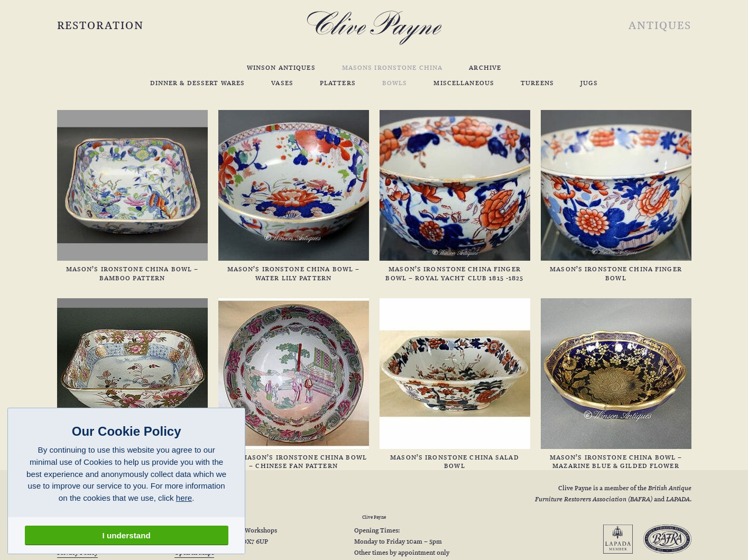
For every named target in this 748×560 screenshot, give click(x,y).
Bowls (395, 82)
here (184, 498)
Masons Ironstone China (393, 67)
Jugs (589, 82)
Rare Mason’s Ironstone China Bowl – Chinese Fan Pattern (294, 384)
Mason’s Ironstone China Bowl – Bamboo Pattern (132, 196)
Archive (485, 67)
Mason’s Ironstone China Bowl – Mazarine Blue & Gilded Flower (616, 384)
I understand (127, 535)
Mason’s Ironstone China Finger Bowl (616, 196)
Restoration (100, 25)
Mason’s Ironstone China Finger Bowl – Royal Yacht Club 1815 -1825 (455, 196)
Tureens (537, 82)
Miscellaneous (464, 82)
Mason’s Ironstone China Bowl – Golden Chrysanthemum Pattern (132, 384)
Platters (338, 82)
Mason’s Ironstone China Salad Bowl (455, 384)
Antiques (660, 25)
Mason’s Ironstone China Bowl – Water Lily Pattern (294, 196)
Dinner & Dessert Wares (198, 82)
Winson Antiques (281, 67)
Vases (282, 82)
